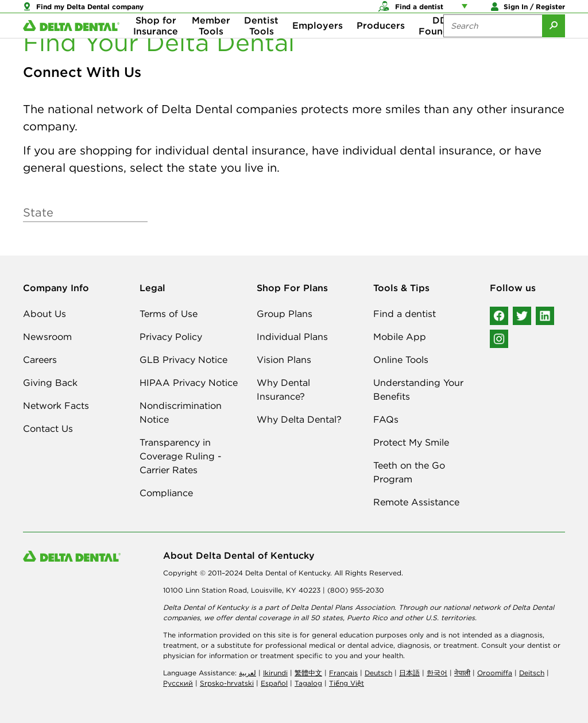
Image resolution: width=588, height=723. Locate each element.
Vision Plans (284, 359)
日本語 (409, 673)
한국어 (437, 673)
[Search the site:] (493, 46)
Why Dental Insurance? (283, 389)
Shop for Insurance (156, 46)
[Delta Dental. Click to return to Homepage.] (71, 46)
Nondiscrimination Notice (181, 412)
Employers (318, 46)
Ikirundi (275, 673)
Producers (381, 46)
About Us (45, 314)
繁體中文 (308, 673)
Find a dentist (405, 314)
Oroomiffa (495, 673)
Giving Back (50, 382)
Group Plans (285, 314)
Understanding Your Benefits (418, 389)
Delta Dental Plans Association (343, 607)
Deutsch (378, 673)
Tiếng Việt (347, 683)
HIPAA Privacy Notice (189, 382)
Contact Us (48, 428)
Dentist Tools (261, 46)
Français (343, 673)
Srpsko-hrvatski (227, 683)
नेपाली (462, 673)
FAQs (386, 419)
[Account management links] (467, 11)
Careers (40, 359)
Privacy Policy (171, 337)
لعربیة (247, 673)
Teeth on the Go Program (409, 472)
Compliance (166, 493)
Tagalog (308, 683)
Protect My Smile (411, 442)
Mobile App (400, 337)
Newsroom (47, 337)
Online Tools (401, 359)
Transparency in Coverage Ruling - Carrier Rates (181, 456)
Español (274, 683)
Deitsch (532, 673)
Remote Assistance (416, 502)
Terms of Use (169, 314)
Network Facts (56, 405)
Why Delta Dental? (299, 419)
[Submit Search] (554, 46)
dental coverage (263, 618)
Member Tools (211, 46)
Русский (178, 683)
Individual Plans (292, 337)
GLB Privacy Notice (183, 359)
